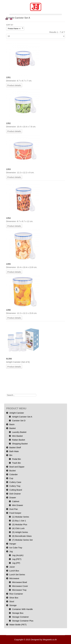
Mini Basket (18, 436)
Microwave (14, 578)
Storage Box (18, 613)
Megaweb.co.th (50, 640)
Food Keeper (15, 513)
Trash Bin (17, 463)
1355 (8, 264)
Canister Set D (19, 421)
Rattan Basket (19, 440)
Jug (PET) (17, 559)
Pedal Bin (17, 459)
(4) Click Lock (18, 528)
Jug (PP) (16, 563)
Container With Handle (23, 609)
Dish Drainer (15, 494)
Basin (12, 424)
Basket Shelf (15, 447)
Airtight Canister (17, 413)
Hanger (13, 544)
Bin (11, 455)
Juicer (12, 567)
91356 (9, 359)
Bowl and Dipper (17, 467)
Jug (11, 551)
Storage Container (21, 617)
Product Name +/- (14, 29)
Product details (14, 85)
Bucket (13, 471)
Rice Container (16, 594)
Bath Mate (14, 451)
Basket (13, 428)
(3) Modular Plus (20, 524)
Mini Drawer (18, 505)
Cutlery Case (15, 482)
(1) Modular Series (21, 517)
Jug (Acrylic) (18, 555)
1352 (8, 123)
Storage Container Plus (23, 621)
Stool (12, 601)
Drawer (13, 498)
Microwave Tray (19, 590)
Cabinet (16, 501)
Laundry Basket (19, 432)
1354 (8, 218)
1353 (8, 169)
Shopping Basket (20, 444)
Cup (11, 478)
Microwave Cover (20, 586)
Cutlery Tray (15, 486)
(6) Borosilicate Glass (22, 536)
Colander (14, 474)
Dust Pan (14, 509)
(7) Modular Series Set (22, 540)
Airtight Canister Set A (22, 417)
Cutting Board (16, 490)
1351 (8, 77)
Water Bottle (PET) (18, 625)
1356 (8, 310)
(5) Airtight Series (20, 532)
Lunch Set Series (17, 574)
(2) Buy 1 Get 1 (19, 521)
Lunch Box (14, 571)
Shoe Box (14, 598)
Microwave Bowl (20, 582)
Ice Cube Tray (16, 548)
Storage (13, 605)
